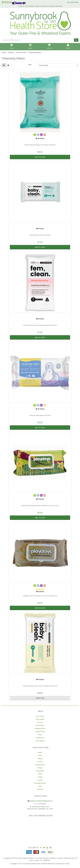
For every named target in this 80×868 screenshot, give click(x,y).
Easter (40, 752)
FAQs (40, 735)
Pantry (40, 755)
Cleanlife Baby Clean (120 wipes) (40, 235)
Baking (40, 759)
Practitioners (44, 6)
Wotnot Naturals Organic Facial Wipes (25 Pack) (40, 145)
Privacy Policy (40, 732)
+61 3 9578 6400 (73, 2)
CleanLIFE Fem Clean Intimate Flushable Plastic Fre (40, 325)
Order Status (40, 719)
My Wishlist (40, 725)
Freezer (40, 780)
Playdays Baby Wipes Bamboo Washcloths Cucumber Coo (40, 506)
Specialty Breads (40, 783)
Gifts (40, 786)
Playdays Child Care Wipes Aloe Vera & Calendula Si (40, 596)
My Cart (40, 722)
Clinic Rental (40, 741)
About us (21, 6)
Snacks (40, 762)
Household (40, 771)
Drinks (40, 774)
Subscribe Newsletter (56, 6)
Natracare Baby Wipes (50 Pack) (40, 415)
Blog (37, 6)
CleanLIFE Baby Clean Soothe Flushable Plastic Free (40, 686)
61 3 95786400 (41, 804)
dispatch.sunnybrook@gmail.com (41, 801)
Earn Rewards (30, 6)
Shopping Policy (40, 728)
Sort (30, 65)
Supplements (40, 765)
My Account (40, 716)
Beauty (40, 768)
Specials (40, 789)
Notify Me (40, 698)
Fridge (40, 777)
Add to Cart (40, 157)
